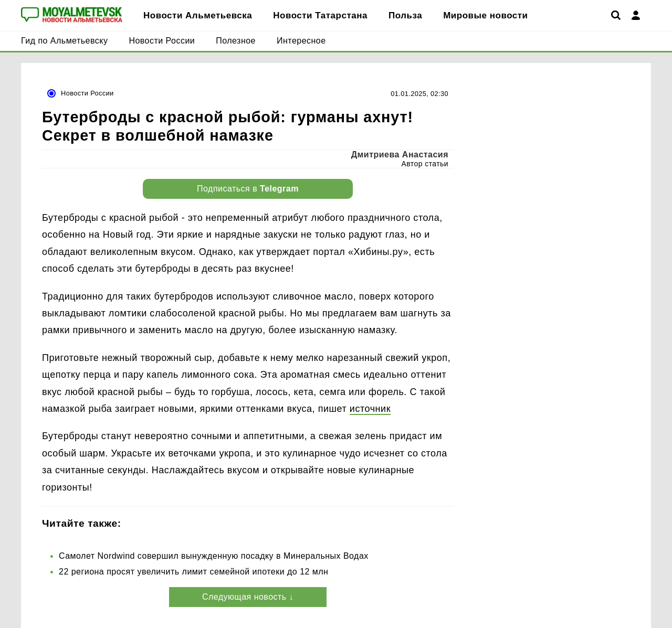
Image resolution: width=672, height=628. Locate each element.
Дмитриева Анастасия (400, 155)
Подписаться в (248, 189)
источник (370, 409)
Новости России (87, 93)
